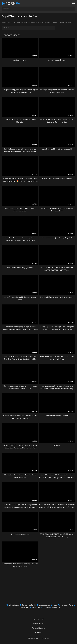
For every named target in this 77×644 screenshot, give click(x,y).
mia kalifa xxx (14, 605)
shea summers (45, 605)
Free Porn (56, 608)
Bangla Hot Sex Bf (29, 605)
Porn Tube (25, 608)
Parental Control (38, 628)
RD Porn (46, 608)
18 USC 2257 (38, 619)
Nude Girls (36, 608)
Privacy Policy (38, 624)
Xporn (55, 605)
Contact (38, 632)
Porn (11, 4)
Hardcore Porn (67, 605)
